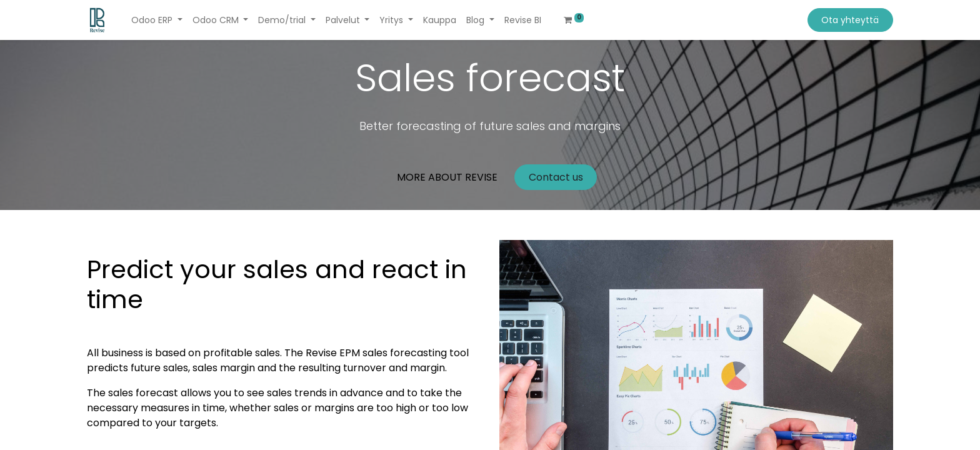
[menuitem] (440, 20)
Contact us (556, 177)
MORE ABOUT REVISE (447, 177)
